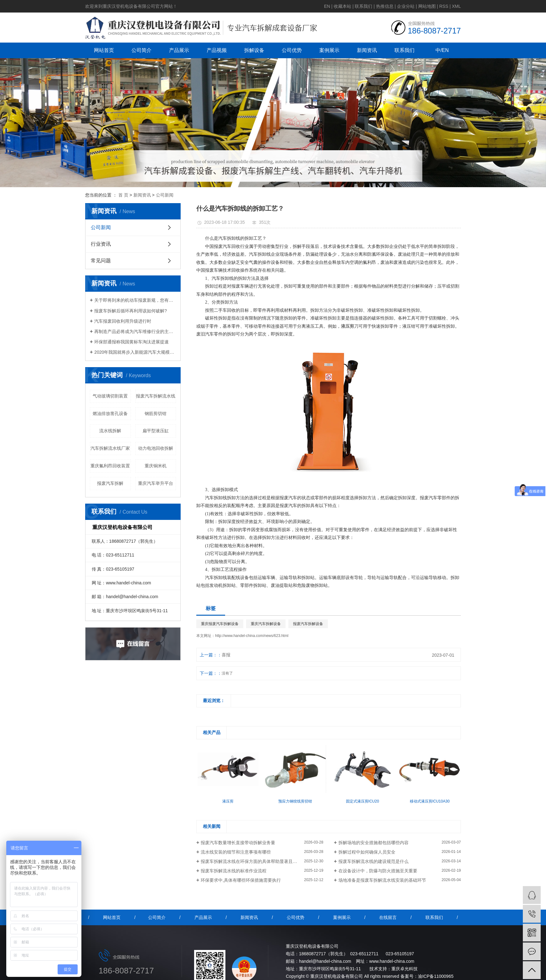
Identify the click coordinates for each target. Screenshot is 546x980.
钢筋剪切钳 (156, 413)
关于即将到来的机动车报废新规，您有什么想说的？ (135, 300)
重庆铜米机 (156, 466)
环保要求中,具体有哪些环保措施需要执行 (241, 880)
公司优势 (292, 50)
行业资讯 (101, 244)
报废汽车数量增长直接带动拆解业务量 (238, 843)
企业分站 (406, 6)
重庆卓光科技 (404, 969)
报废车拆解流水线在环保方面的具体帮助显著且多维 (251, 861)
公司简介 (142, 50)
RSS (444, 6)
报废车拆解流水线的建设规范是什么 (373, 861)
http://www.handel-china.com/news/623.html (252, 636)
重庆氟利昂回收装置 (110, 466)
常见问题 (101, 261)
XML (456, 6)
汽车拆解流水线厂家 (110, 448)
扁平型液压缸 (156, 431)
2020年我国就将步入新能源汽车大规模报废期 (135, 352)
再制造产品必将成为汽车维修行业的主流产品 (135, 331)
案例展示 (329, 50)
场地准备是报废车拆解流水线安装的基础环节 (382, 880)
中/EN (442, 50)
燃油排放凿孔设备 (110, 413)
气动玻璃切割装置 (110, 396)
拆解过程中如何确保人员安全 (367, 852)
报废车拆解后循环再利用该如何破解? (131, 311)
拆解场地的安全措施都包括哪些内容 (373, 843)
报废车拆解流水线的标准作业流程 (234, 871)
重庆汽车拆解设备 (266, 624)
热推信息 (385, 6)
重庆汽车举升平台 (156, 483)
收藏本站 (343, 6)
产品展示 (179, 50)
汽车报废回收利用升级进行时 (123, 321)
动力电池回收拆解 (156, 448)
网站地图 (427, 6)
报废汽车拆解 (110, 483)
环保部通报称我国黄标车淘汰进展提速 (131, 342)
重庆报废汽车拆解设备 (220, 624)
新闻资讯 (367, 50)
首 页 (123, 195)
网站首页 (104, 50)
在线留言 (388, 917)
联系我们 (363, 6)
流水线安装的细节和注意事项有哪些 (236, 852)
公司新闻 (165, 195)
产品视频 (217, 50)
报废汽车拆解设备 (308, 624)
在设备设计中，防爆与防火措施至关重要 (378, 871)
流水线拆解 (110, 431)
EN (327, 6)
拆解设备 (254, 50)
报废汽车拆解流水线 (156, 396)
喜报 (226, 655)
